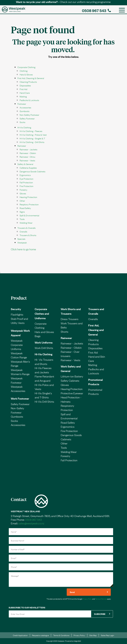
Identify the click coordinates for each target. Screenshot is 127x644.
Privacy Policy (87, 599)
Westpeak (22, 242)
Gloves (23, 193)
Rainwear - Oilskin (28, 153)
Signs (22, 212)
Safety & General (25, 164)
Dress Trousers (70, 319)
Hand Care (25, 93)
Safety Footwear (27, 118)
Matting (23, 96)
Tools (22, 219)
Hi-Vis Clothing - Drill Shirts (32, 142)
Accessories (25, 107)
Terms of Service (101, 599)
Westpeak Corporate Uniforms (17, 345)
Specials (21, 239)
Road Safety (25, 208)
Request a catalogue (40, 635)
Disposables (25, 85)
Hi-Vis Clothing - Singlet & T (32, 138)
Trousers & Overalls (26, 228)
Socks (22, 122)
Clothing (24, 71)
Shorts (65, 332)
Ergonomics (25, 175)
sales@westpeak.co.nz (31, 523)
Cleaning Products (28, 82)
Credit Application (20, 635)
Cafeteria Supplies (28, 168)
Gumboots (25, 111)
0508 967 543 (96, 10)
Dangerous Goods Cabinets (32, 171)
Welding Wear (26, 223)
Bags (38, 336)
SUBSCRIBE (100, 614)
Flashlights (17, 314)
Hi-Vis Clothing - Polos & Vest (33, 135)
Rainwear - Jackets (28, 149)
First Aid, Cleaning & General (31, 78)
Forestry (23, 190)
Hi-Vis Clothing (24, 127)
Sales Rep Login (108, 635)
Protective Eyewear (72, 393)
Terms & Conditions (61, 635)
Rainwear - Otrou (27, 157)
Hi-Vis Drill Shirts (44, 401)
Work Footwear (20, 398)
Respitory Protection (29, 204)
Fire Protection (26, 186)
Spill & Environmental (29, 215)
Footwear (22, 104)
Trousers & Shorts (28, 235)
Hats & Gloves (26, 74)
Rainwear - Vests (27, 160)
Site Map (93, 635)
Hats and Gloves (44, 332)
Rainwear (22, 146)
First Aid (23, 89)
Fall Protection (26, 182)
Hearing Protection (28, 197)
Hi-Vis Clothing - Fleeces (31, 131)
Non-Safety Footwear (29, 115)
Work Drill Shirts (44, 348)
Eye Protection (26, 179)
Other (22, 201)
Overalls (23, 231)
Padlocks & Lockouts (29, 100)
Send (72, 592)
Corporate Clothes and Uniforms (42, 313)
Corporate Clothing (26, 67)
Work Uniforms (44, 342)
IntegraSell (77, 641)
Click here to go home (23, 249)
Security (16, 309)
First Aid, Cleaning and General (96, 330)
